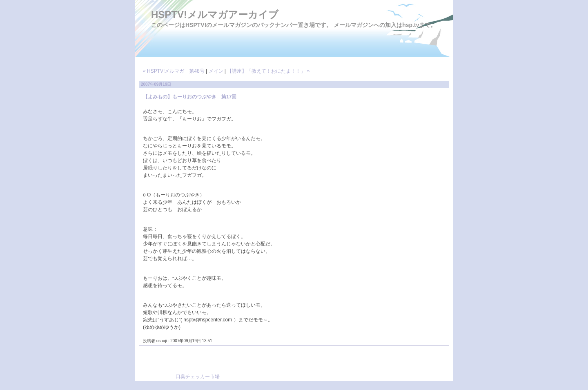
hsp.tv (411, 25)
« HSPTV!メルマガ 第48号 (174, 71)
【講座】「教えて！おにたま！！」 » (268, 71)
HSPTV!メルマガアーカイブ (215, 14)
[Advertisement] (317, 366)
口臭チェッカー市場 (198, 377)
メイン (216, 71)
